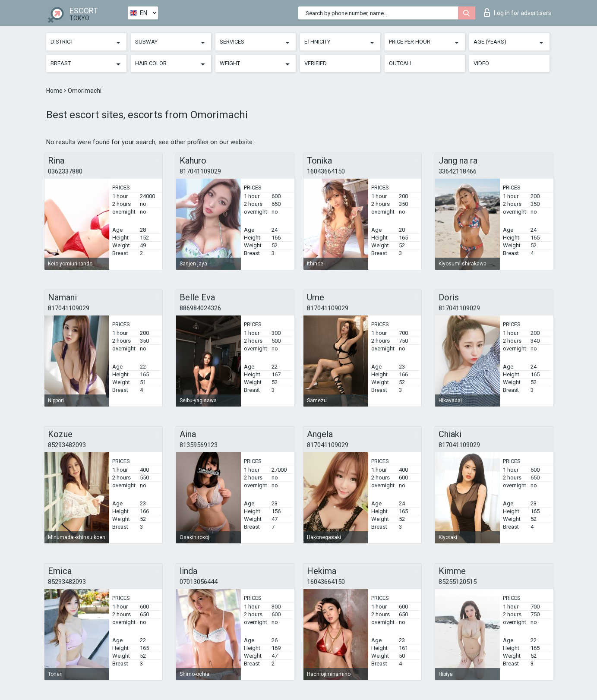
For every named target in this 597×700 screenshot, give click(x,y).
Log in (518, 13)
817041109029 (200, 171)
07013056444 (199, 582)
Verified (316, 63)
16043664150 (326, 171)
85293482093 (67, 445)
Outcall (401, 63)
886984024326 (200, 308)
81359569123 (199, 445)
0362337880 (65, 171)
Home (55, 91)
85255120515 (458, 582)
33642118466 (458, 171)
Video (481, 63)
